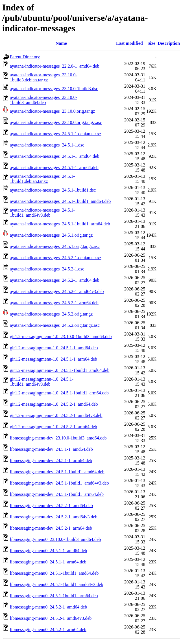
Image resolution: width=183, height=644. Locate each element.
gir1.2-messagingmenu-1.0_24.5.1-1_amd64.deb (54, 348)
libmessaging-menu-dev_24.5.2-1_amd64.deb (51, 506)
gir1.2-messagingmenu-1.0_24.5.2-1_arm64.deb (54, 427)
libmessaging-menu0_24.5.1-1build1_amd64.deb (54, 573)
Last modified (129, 43)
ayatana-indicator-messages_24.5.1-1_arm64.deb (54, 167)
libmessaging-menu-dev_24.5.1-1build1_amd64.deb (57, 472)
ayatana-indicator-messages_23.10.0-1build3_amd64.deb (43, 100)
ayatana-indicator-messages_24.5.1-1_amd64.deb (55, 156)
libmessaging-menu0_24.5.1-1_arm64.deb (48, 562)
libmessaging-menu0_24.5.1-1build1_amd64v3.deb (56, 584)
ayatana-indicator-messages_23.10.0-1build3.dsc (54, 89)
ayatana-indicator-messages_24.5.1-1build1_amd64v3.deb (42, 213)
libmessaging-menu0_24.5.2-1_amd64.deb (48, 607)
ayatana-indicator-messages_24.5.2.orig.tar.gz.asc (55, 325)
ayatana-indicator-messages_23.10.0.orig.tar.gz (52, 111)
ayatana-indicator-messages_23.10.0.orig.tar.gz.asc (56, 122)
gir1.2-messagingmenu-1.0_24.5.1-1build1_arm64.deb (59, 393)
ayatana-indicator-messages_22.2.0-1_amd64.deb (55, 66)
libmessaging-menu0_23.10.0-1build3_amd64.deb (55, 539)
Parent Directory (25, 57)
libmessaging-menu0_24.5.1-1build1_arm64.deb (54, 596)
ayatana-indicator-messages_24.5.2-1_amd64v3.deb (57, 291)
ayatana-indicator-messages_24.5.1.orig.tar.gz (51, 235)
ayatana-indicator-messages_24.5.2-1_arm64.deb (54, 303)
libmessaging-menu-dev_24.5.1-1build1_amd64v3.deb (59, 483)
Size (151, 43)
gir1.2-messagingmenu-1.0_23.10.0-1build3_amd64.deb (61, 337)
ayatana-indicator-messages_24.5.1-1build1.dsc (53, 190)
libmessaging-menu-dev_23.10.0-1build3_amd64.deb (58, 438)
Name (61, 43)
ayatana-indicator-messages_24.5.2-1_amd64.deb (55, 280)
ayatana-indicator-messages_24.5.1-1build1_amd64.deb (60, 201)
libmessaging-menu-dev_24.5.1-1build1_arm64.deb (57, 494)
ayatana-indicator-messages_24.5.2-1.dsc (47, 269)
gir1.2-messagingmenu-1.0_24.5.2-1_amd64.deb (54, 404)
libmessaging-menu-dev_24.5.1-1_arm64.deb (51, 460)
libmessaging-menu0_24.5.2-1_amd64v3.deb (51, 618)
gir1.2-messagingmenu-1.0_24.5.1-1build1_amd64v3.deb (42, 382)
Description (169, 43)
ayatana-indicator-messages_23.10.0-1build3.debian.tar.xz (43, 77)
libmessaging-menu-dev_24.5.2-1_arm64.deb (51, 528)
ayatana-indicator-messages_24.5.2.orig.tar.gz (51, 314)
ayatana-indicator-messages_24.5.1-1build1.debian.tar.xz (42, 179)
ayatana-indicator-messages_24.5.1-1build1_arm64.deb (60, 224)
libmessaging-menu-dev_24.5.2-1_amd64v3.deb (54, 517)
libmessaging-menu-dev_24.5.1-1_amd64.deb (51, 449)
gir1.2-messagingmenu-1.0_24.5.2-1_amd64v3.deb (56, 415)
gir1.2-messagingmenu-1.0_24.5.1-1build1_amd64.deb (60, 370)
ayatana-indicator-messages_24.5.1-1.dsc (47, 145)
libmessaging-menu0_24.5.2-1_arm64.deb (48, 629)
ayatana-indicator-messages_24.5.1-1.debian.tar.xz (56, 134)
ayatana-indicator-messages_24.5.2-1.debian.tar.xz (56, 258)
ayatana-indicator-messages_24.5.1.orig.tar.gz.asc (55, 246)
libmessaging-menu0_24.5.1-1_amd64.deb (48, 551)
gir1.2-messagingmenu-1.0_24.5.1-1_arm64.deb (54, 359)
